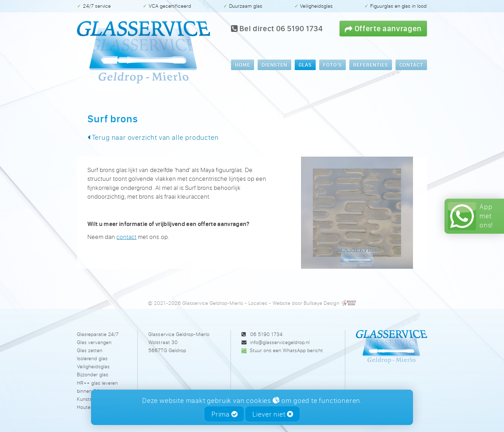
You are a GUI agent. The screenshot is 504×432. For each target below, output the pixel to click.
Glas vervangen (94, 342)
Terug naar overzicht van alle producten (153, 137)
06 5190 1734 (267, 334)
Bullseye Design (321, 303)
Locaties (258, 303)
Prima (225, 414)
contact (127, 237)
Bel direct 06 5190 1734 (277, 28)
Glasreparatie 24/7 (98, 334)
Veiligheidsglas (93, 366)
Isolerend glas (92, 358)
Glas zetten (90, 350)
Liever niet (273, 414)
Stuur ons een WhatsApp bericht (286, 350)
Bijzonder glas (93, 374)
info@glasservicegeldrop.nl (280, 342)
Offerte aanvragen (383, 28)
